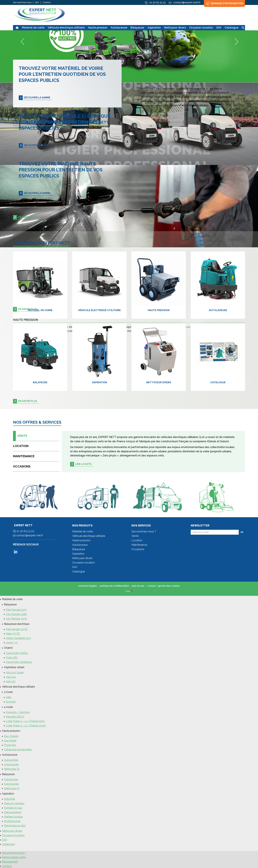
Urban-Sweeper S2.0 (18, 638)
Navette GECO (15, 717)
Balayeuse (40, 382)
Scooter (11, 702)
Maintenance (24, 456)
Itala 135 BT (13, 634)
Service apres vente (14, 857)
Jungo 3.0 (12, 643)
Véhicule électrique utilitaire (99, 310)
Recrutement (10, 862)
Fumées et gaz (13, 808)
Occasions (22, 466)
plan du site (138, 586)
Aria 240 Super (15, 673)
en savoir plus (28, 217)
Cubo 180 (12, 658)
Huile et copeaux (14, 803)
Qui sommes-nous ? (144, 531)
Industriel (9, 799)
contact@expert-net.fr (28, 535)
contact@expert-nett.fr (185, 2)
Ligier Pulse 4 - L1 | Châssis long (25, 721)
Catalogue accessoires (18, 749)
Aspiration (99, 382)
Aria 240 (11, 677)
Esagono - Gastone (18, 712)
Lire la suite (83, 464)
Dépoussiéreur (13, 812)
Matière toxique (13, 817)
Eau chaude (11, 736)
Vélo (9, 697)
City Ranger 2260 (16, 614)
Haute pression (159, 310)
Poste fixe (10, 745)
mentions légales (88, 586)
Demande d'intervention (225, 3)
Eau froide (10, 741)
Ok (242, 532)
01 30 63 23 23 (155, 3)
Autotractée (11, 764)
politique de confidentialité (114, 586)
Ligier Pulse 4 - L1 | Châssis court (26, 726)
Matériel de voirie (40, 310)
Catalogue (218, 382)
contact (152, 586)
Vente (20, 436)
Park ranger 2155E (17, 629)
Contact (46, 2)
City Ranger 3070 (16, 619)
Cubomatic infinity (17, 653)
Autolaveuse (218, 310)
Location (21, 446)
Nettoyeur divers (159, 382)
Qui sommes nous (22, 2)
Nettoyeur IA (12, 769)
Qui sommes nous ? (14, 853)
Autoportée (11, 760)
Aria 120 (11, 681)
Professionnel (12, 821)
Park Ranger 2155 (16, 610)
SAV (37, 2)
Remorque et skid (15, 826)
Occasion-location (84, 563)
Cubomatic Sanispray (19, 662)
